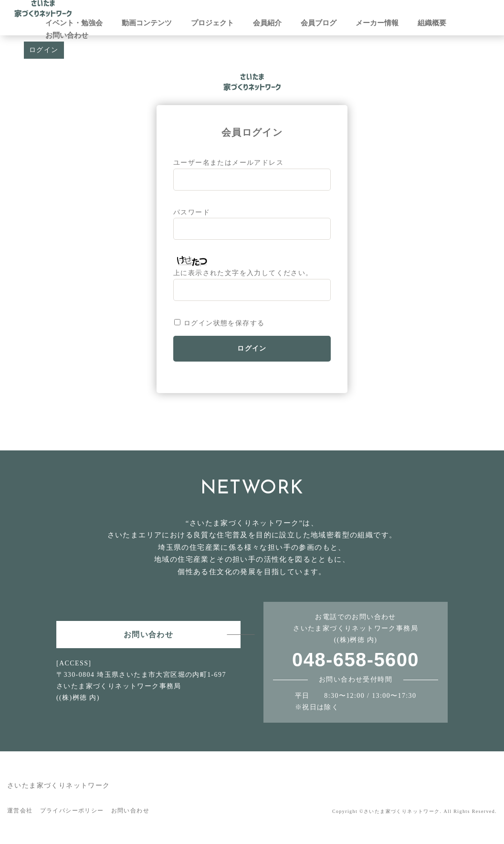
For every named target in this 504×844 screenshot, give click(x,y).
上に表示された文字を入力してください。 (243, 273)
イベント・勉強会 (74, 23)
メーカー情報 (377, 23)
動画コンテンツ (147, 23)
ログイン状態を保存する (224, 323)
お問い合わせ (67, 35)
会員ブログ (319, 23)
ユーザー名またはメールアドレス (228, 163)
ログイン (44, 50)
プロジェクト (212, 23)
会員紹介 (267, 23)
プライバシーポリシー (72, 811)
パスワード (192, 212)
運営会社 (20, 811)
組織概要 (432, 23)
